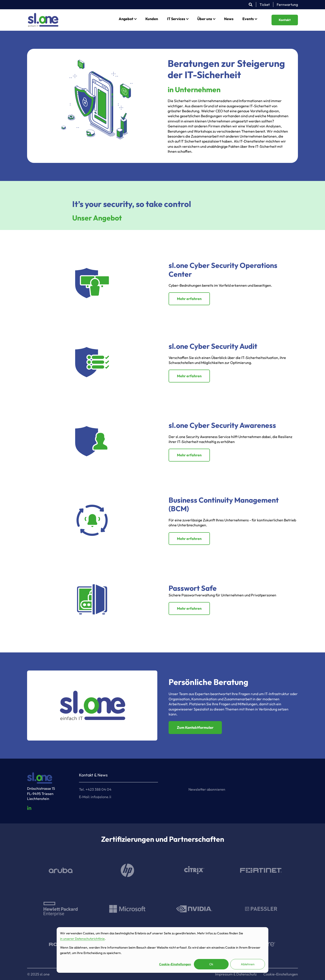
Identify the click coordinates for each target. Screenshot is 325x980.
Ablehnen (248, 964)
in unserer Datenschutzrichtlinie (82, 939)
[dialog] (162, 950)
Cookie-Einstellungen (175, 964)
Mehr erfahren (189, 299)
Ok (211, 964)
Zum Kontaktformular (195, 727)
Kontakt (285, 20)
